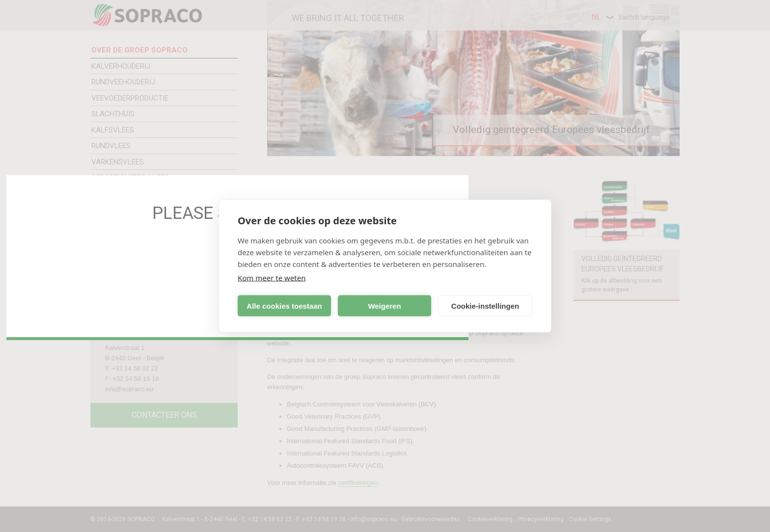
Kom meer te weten (272, 278)
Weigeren (384, 306)
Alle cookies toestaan (284, 306)
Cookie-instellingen (485, 306)
